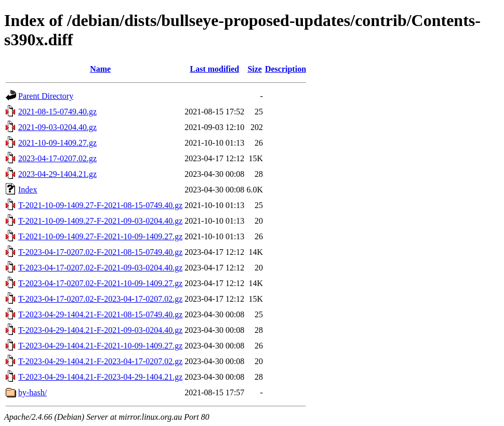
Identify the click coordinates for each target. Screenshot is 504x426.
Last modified (214, 69)
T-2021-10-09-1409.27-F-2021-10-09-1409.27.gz (100, 236)
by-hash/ (32, 392)
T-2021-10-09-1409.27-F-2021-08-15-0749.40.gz (100, 205)
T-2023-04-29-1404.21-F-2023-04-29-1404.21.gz (100, 377)
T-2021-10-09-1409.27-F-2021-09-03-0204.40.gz (100, 221)
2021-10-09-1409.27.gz (57, 143)
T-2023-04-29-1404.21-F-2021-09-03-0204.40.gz (100, 330)
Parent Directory (46, 96)
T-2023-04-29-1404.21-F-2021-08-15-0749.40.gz (100, 314)
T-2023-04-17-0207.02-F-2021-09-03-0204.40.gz (100, 268)
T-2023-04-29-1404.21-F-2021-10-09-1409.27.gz (100, 346)
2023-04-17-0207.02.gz (57, 158)
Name (100, 69)
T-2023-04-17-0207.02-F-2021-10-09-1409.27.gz (100, 283)
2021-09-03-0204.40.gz (57, 127)
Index (28, 190)
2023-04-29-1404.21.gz (57, 174)
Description (286, 69)
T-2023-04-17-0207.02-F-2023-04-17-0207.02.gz (100, 299)
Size (255, 69)
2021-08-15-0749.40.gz (57, 112)
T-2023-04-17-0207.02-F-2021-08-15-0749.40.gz (100, 252)
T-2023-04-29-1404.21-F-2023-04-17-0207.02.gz (100, 361)
